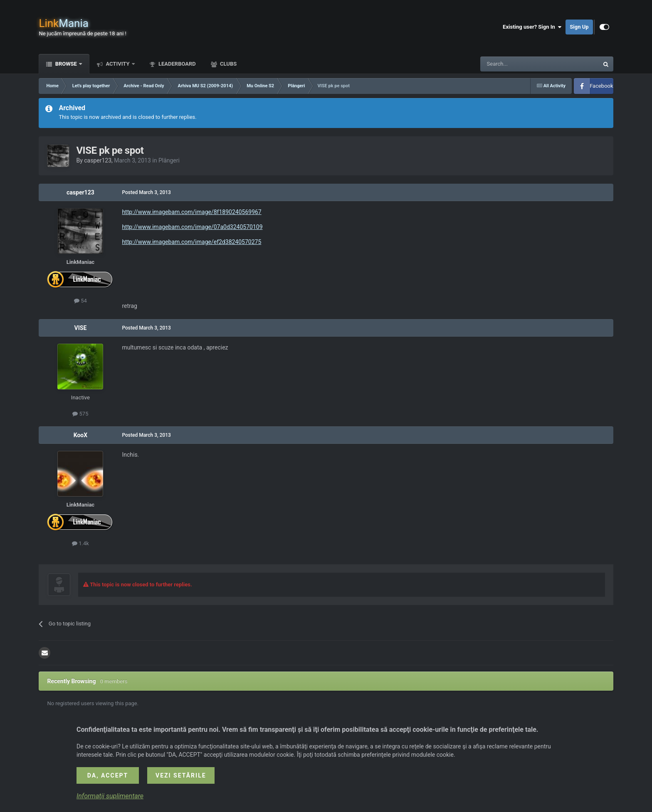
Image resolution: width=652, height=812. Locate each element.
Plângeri (169, 160)
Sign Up (579, 27)
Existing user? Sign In (532, 27)
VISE (81, 328)
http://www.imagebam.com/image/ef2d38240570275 (191, 242)
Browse (66, 64)
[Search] (520, 64)
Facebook (601, 86)
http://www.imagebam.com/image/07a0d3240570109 (192, 227)
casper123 (98, 160)
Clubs (228, 64)
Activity (118, 64)
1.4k (80, 543)
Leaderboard (177, 64)
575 (80, 414)
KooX (80, 435)
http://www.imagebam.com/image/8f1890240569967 (191, 212)
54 (80, 301)
